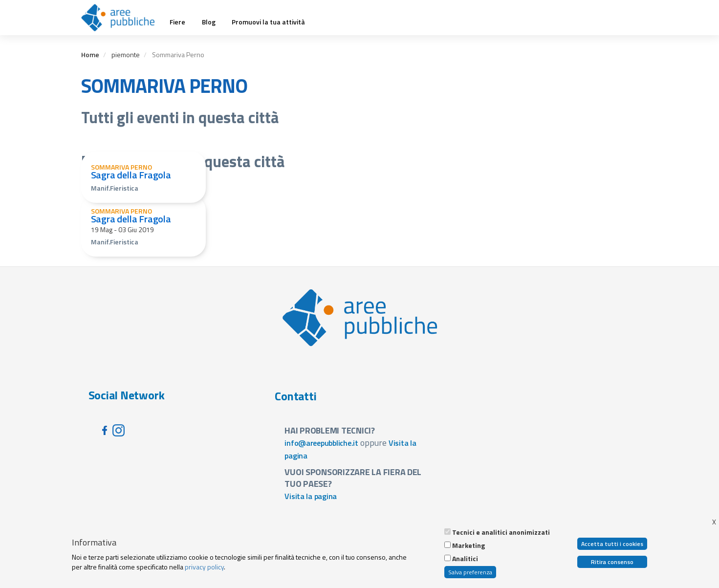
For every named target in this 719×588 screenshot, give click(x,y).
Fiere (177, 22)
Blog (209, 22)
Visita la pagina (311, 496)
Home (90, 54)
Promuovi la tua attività (268, 22)
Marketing (468, 546)
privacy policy (204, 567)
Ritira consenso (612, 562)
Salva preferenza (470, 573)
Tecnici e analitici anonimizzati (501, 533)
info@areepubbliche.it (321, 443)
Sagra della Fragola (131, 175)
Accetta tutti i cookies (612, 544)
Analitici (465, 559)
